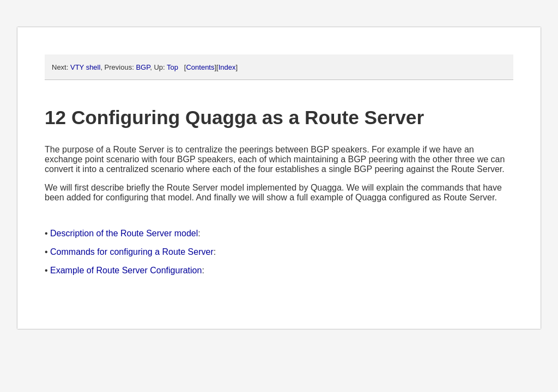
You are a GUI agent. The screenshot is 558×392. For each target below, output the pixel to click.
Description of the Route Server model (124, 233)
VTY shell (85, 67)
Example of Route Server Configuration (126, 270)
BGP (143, 67)
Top (172, 67)
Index (227, 67)
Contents (200, 67)
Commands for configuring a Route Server (132, 252)
